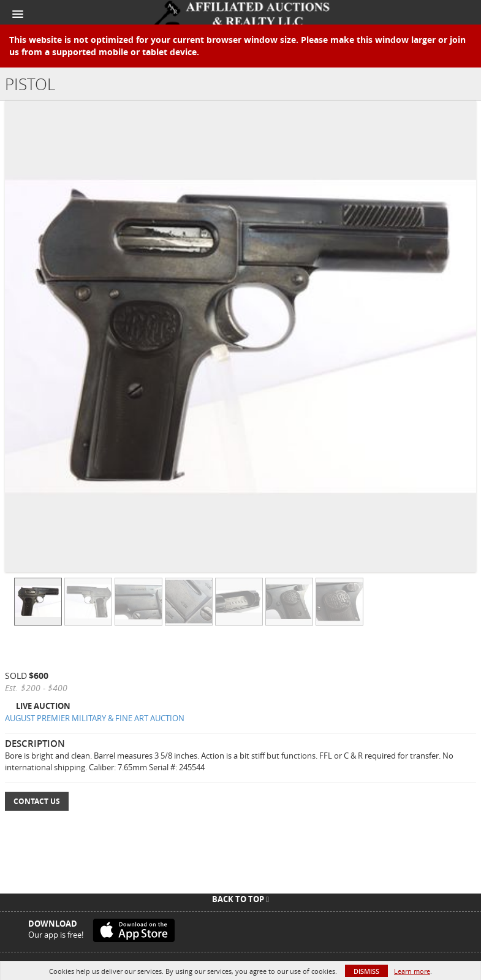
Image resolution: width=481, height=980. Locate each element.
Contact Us (37, 801)
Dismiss (366, 971)
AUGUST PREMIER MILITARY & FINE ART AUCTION (95, 718)
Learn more (412, 971)
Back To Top (240, 899)
